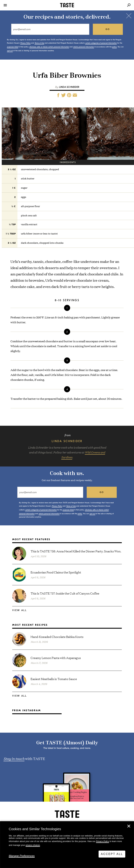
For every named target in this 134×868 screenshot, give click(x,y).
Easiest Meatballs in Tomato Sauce (54, 679)
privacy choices (33, 845)
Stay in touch (14, 758)
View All (20, 610)
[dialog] (67, 845)
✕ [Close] (129, 826)
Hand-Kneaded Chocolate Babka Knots (57, 637)
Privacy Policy (103, 841)
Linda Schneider (69, 87)
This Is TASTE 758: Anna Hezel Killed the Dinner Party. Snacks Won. (76, 551)
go (108, 29)
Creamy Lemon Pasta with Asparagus (56, 658)
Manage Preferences (22, 856)
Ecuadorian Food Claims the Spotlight (56, 572)
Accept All (112, 854)
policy (114, 47)
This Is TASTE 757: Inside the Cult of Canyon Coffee (65, 593)
